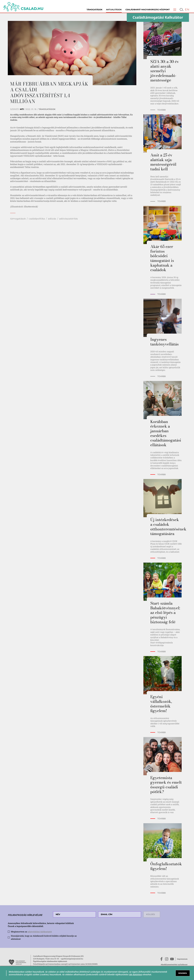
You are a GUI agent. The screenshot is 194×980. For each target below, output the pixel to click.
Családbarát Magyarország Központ (148, 10)
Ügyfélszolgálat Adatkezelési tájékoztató (50, 961)
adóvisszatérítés (68, 219)
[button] (175, 10)
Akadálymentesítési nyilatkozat (174, 964)
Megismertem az (31, 932)
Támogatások (95, 10)
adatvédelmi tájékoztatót (40, 932)
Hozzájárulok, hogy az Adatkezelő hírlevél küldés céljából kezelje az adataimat (44, 937)
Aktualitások (114, 10)
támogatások (18, 219)
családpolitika (37, 219)
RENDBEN (183, 973)
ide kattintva (135, 974)
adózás (52, 219)
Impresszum (182, 959)
